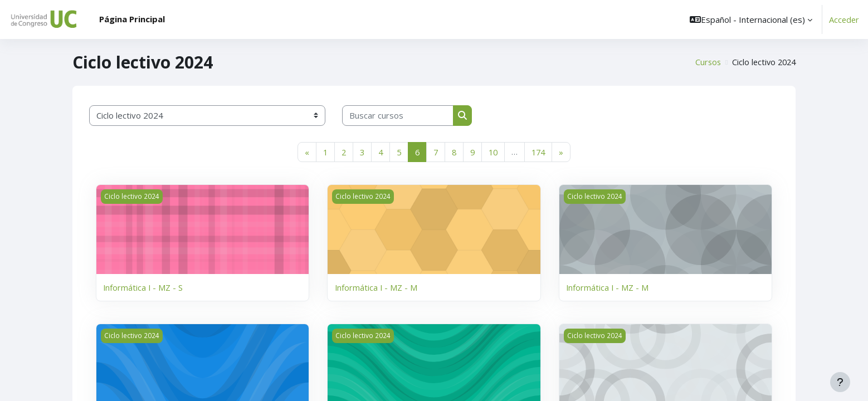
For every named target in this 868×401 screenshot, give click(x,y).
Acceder (843, 19)
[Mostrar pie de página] (840, 382)
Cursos (704, 62)
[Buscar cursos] (398, 116)
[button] (750, 19)
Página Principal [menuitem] (132, 19)
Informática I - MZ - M (377, 287)
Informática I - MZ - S (143, 287)
